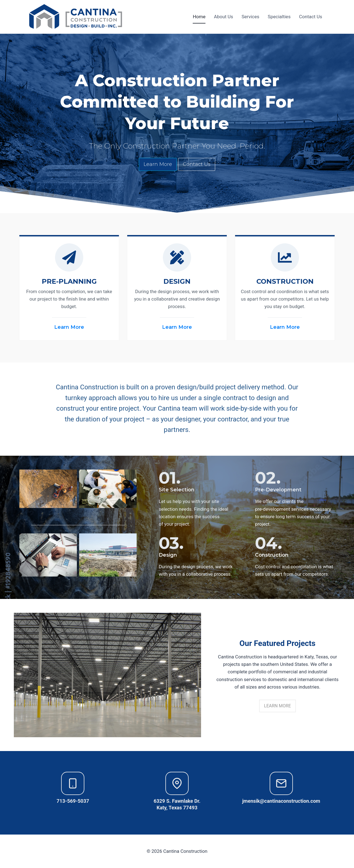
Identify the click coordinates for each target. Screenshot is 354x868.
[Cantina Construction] (76, 17)
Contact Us (310, 17)
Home (199, 17)
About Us (224, 17)
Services (250, 17)
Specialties (279, 17)
